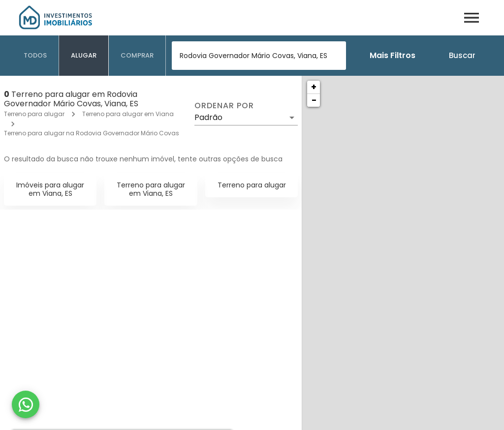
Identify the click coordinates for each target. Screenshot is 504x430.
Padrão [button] (208, 117)
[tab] (35, 56)
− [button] (314, 100)
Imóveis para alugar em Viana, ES (50, 189)
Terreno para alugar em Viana (128, 114)
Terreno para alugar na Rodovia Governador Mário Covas (92, 133)
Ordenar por (224, 106)
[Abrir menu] (472, 18)
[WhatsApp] (26, 404)
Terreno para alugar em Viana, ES (151, 189)
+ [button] (314, 87)
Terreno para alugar (34, 114)
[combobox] (259, 56)
